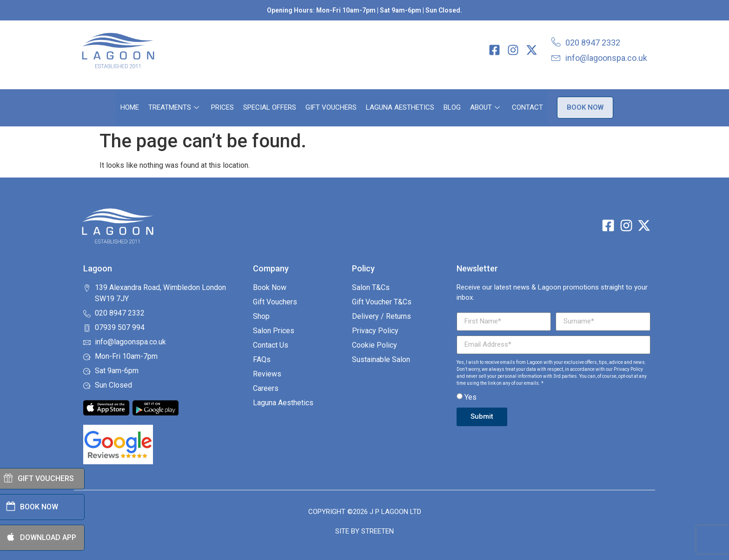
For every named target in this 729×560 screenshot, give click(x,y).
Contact (527, 107)
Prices (222, 107)
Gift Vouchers (331, 107)
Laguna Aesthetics (400, 107)
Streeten (378, 531)
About (485, 107)
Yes (471, 397)
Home (130, 107)
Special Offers (270, 107)
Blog (452, 107)
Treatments (174, 107)
